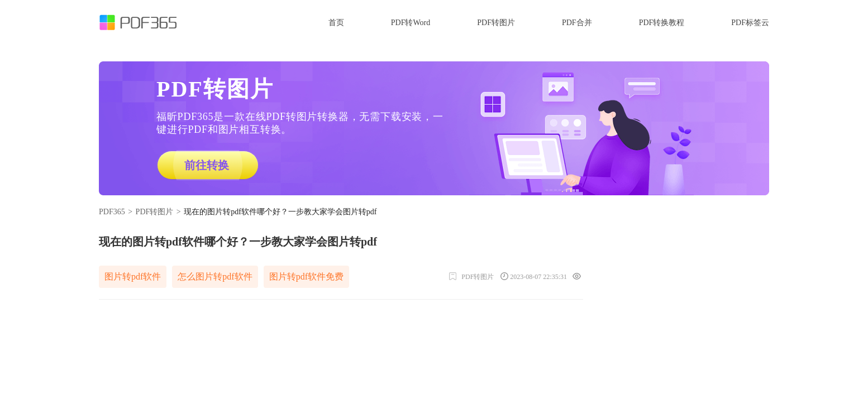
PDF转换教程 (662, 23)
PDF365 (112, 212)
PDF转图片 (496, 23)
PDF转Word (411, 23)
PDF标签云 (750, 23)
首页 (336, 23)
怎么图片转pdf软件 (215, 276)
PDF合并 (577, 23)
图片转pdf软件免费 (306, 276)
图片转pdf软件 (133, 276)
